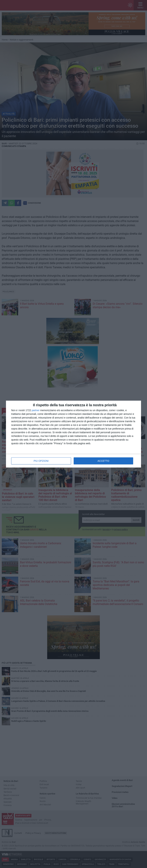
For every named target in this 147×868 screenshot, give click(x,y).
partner (36, 410)
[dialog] (73, 434)
